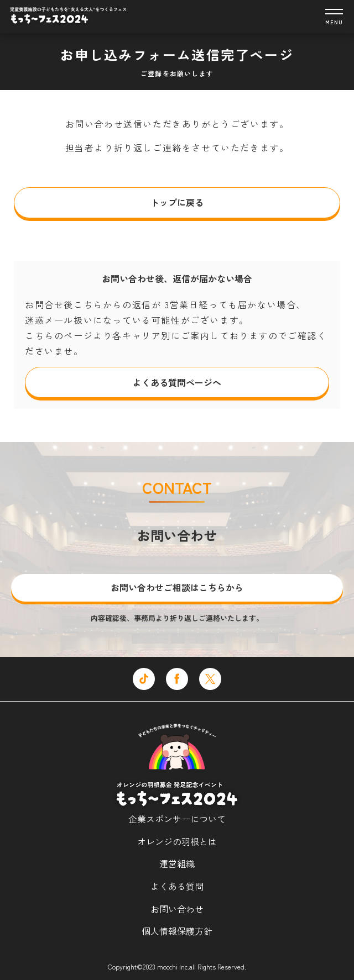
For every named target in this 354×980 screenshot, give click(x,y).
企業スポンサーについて (177, 819)
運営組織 (177, 863)
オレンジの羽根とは (177, 841)
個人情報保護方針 (177, 931)
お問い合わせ (177, 909)
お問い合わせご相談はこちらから (177, 587)
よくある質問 (177, 886)
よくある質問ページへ (177, 382)
